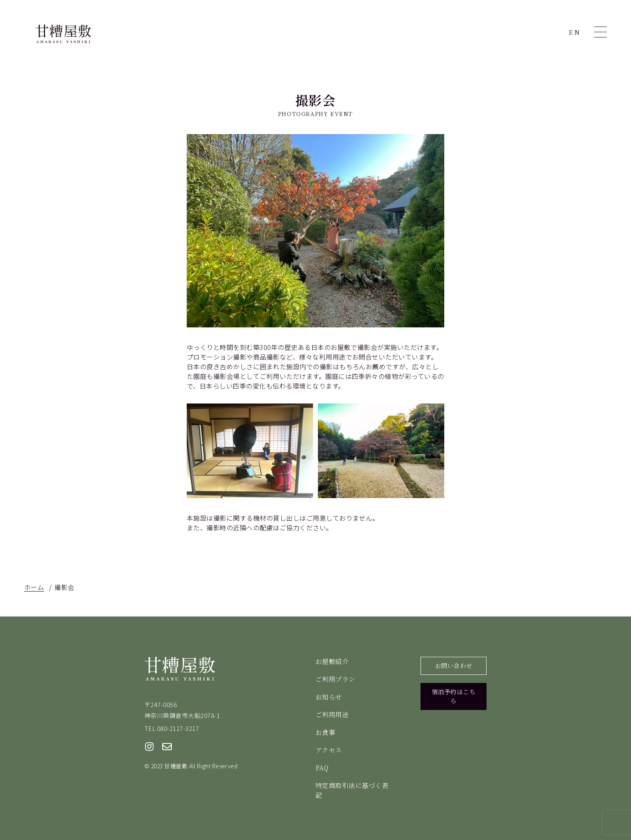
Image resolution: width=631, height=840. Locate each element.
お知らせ (329, 696)
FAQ (322, 767)
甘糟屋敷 (63, 34)
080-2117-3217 (178, 727)
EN (575, 32)
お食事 (325, 732)
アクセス (329, 750)
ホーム (34, 587)
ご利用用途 (332, 714)
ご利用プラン (335, 679)
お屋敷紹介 (332, 661)
